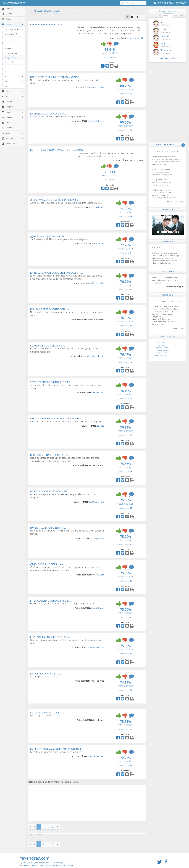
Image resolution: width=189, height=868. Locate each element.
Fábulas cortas (160, 355)
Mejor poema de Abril (166, 144)
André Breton (98, 244)
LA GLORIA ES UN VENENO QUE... (49, 114)
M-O (14, 72)
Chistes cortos (160, 343)
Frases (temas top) (14, 29)
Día (160, 16)
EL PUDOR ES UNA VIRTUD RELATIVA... (51, 637)
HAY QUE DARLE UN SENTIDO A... (48, 528)
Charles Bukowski (135, 38)
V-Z (14, 86)
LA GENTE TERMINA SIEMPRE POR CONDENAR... (57, 749)
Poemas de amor (161, 348)
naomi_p (180, 202)
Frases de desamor (162, 350)
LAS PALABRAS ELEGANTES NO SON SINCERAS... (57, 418)
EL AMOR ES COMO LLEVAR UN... (48, 346)
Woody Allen (98, 392)
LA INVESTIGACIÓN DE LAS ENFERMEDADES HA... (57, 273)
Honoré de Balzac (96, 121)
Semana (167, 16)
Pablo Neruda (98, 207)
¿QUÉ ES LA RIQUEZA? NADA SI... (48, 236)
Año (182, 16)
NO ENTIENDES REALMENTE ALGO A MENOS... (56, 77)
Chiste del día (168, 241)
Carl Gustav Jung (97, 502)
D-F (14, 39)
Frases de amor (161, 353)
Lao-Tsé (101, 426)
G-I (12, 44)
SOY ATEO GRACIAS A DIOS (45, 713)
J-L (14, 67)
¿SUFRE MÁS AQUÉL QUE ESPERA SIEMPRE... (54, 200)
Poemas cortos (161, 345)
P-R (14, 76)
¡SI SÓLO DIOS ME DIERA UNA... (47, 564)
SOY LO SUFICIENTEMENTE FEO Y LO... (51, 382)
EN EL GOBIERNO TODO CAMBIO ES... (51, 601)
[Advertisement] (52, 45)
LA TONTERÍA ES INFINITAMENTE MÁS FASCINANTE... (59, 150)
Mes (175, 16)
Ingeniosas (10, 58)
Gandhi (9, 48)
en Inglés (10, 62)
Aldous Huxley (97, 283)
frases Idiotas (11, 53)
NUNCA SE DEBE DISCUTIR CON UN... (51, 309)
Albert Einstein (97, 88)
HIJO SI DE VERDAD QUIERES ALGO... (50, 455)
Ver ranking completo (168, 58)
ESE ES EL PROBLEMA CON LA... (47, 24)
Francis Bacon (98, 608)
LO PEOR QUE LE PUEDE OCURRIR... (50, 491)
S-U (14, 81)
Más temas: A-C (14, 34)
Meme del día (168, 210)
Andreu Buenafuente (95, 356)
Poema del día (168, 295)
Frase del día (168, 271)
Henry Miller (98, 538)
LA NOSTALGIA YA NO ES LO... (46, 674)
